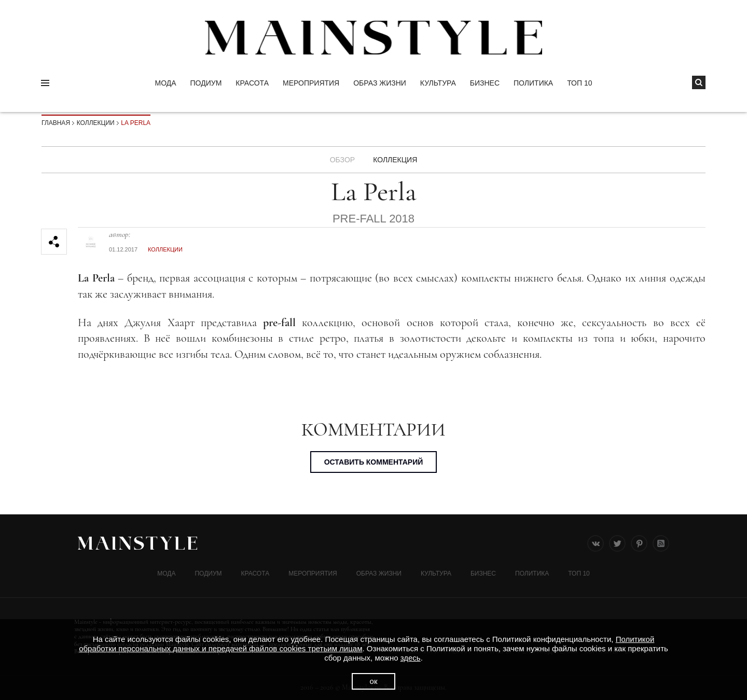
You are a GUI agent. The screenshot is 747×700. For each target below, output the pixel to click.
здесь (411, 658)
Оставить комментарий (374, 462)
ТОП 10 (579, 83)
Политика (533, 83)
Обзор (342, 160)
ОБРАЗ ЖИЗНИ (380, 83)
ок (374, 681)
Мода (165, 83)
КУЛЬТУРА (438, 83)
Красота (252, 83)
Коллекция (395, 160)
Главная (56, 123)
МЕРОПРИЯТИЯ (311, 83)
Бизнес (485, 83)
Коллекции (96, 123)
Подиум (206, 83)
